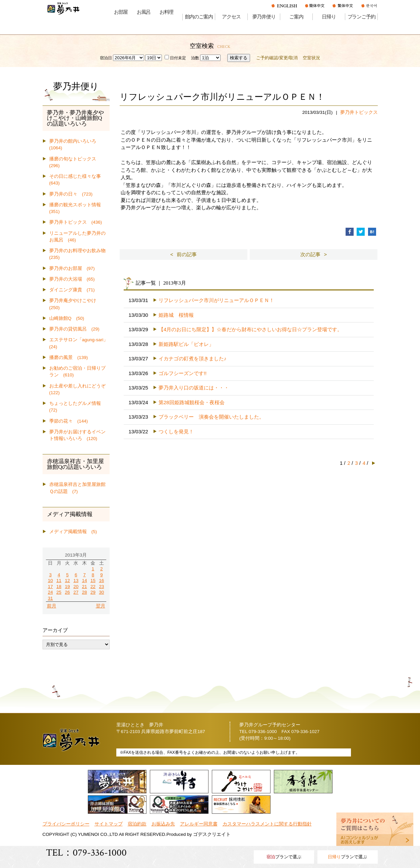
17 (50, 587)
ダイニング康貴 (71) (72, 290)
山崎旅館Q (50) (67, 318)
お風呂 (144, 12)
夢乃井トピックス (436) (76, 222)
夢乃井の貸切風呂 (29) (74, 329)
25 (59, 592)
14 (84, 581)
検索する (239, 58)
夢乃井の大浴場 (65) (72, 279)
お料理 (166, 12)
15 (93, 581)
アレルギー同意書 (199, 824)
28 (84, 592)
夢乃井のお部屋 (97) (72, 268)
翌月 (101, 606)
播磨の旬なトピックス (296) (75, 162)
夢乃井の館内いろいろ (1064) (75, 144)
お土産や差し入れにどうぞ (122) (79, 389)
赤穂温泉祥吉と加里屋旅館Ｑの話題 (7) (77, 488)
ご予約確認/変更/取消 (277, 58)
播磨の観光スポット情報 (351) (77, 208)
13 (76, 581)
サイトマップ (109, 824)
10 (50, 581)
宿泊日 (106, 58)
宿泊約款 (137, 824)
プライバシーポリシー (66, 824)
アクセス (231, 17)
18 (59, 587)
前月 (52, 606)
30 (101, 592)
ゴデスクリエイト (212, 834)
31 (50, 598)
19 (68, 587)
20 (76, 587)
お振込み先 (163, 824)
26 (68, 592)
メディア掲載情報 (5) (73, 532)
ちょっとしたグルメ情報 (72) (77, 407)
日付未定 (175, 58)
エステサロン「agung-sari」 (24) (79, 343)
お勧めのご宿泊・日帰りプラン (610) (77, 372)
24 (50, 592)
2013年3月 (76, 555)
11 (59, 581)
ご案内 (296, 17)
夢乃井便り (264, 17)
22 (93, 587)
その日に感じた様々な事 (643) (77, 180)
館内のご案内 (199, 17)
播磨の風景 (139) (69, 357)
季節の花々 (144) (69, 421)
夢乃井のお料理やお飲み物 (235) (79, 254)
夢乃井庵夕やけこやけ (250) (75, 304)
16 (101, 581)
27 (76, 592)
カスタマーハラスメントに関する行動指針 (267, 824)
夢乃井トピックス (359, 112)
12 (68, 581)
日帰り (329, 17)
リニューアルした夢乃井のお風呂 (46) (77, 237)
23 (101, 587)
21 (84, 587)
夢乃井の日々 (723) (71, 194)
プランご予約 (362, 17)
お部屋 (121, 12)
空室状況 (311, 58)
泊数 (195, 58)
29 (93, 592)
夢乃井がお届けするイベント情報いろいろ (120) (77, 435)
